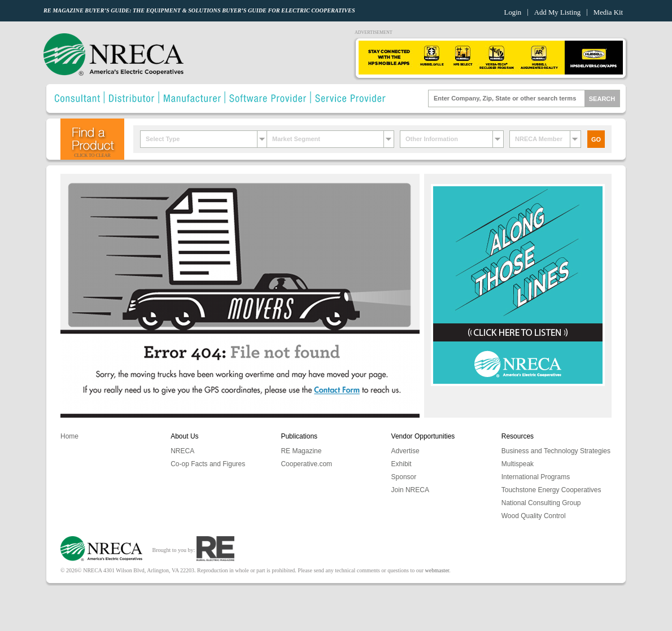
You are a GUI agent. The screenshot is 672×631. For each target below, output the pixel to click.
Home (69, 436)
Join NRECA (410, 490)
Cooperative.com (306, 464)
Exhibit (402, 464)
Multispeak (518, 464)
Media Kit (608, 12)
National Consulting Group (541, 503)
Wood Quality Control (534, 516)
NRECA (182, 451)
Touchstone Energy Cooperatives (551, 490)
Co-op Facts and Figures (208, 464)
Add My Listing (557, 12)
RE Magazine (301, 451)
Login (513, 12)
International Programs (536, 477)
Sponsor (404, 477)
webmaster (437, 570)
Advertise (405, 451)
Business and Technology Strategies (556, 451)
